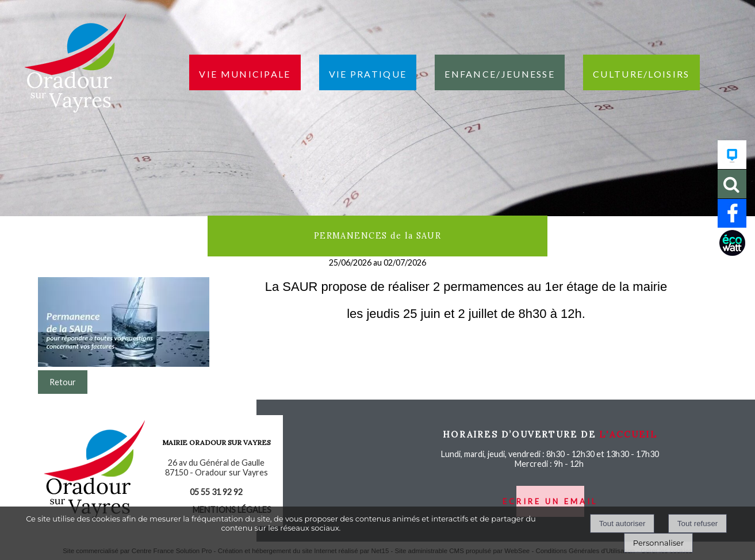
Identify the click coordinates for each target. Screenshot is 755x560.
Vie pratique (368, 72)
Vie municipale (245, 72)
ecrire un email (550, 501)
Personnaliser (658, 543)
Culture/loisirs (641, 72)
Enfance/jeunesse (500, 72)
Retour (63, 382)
